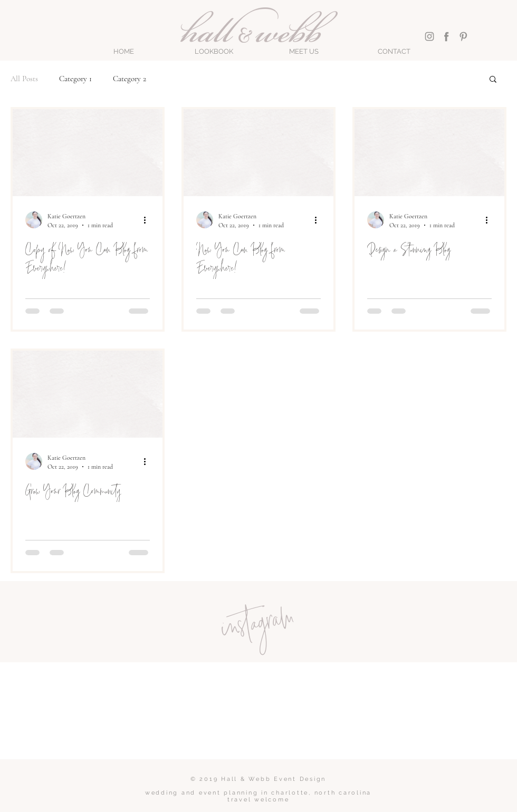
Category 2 (130, 79)
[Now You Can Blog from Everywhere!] (258, 153)
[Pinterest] (463, 36)
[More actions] (148, 220)
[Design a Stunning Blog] (429, 153)
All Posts (24, 79)
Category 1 (75, 79)
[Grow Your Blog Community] (88, 394)
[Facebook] (446, 36)
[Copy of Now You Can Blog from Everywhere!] (88, 153)
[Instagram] (429, 36)
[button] (214, 52)
